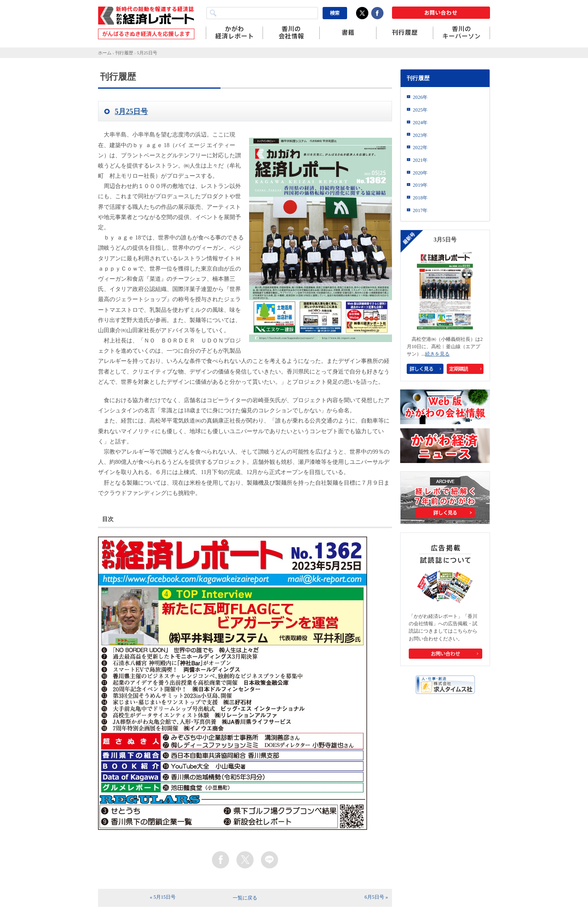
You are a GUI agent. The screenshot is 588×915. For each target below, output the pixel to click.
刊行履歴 (124, 53)
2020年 (420, 173)
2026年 (420, 97)
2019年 (420, 185)
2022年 (420, 148)
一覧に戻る (245, 898)
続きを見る (437, 354)
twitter (245, 860)
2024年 (420, 123)
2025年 (420, 110)
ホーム (105, 53)
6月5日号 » (376, 897)
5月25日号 (147, 53)
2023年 (420, 135)
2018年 (420, 198)
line (269, 860)
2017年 (420, 210)
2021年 (420, 160)
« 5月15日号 (163, 897)
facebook (220, 860)
